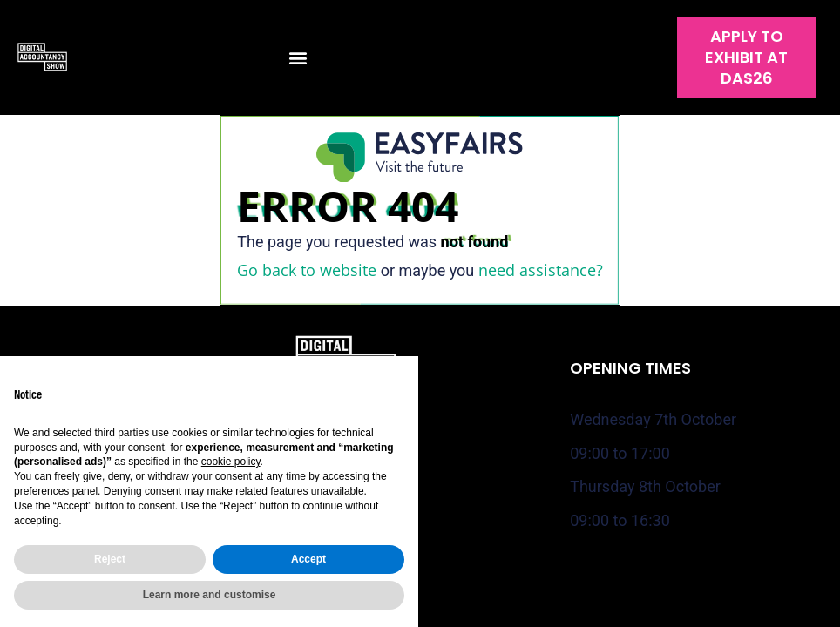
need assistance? (541, 270)
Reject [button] (110, 559)
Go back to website (307, 270)
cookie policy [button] (231, 462)
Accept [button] (308, 559)
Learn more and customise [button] (210, 595)
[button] (298, 58)
